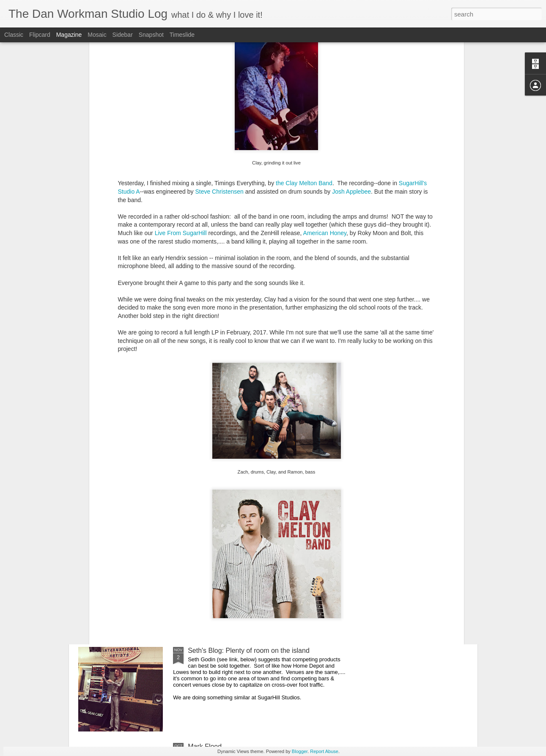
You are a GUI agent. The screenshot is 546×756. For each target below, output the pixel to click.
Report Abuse (324, 751)
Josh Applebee (351, 91)
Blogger (300, 751)
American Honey (325, 132)
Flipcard (40, 35)
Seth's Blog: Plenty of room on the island (249, 651)
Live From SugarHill (181, 132)
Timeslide (182, 35)
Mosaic (97, 35)
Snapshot (151, 35)
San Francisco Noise (219, 555)
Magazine (69, 35)
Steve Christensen (219, 91)
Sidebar (123, 35)
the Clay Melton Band (304, 82)
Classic (14, 35)
